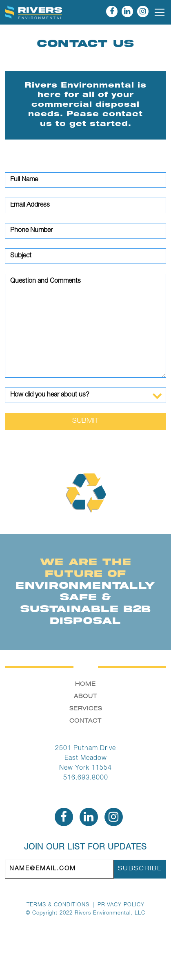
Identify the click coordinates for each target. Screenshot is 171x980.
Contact (85, 721)
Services (86, 709)
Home (85, 685)
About (85, 697)
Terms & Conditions (58, 905)
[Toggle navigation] (160, 12)
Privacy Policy (121, 905)
